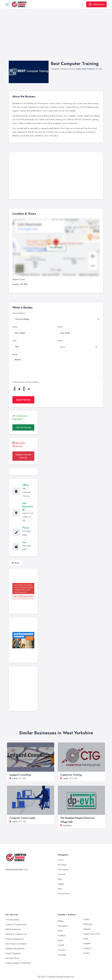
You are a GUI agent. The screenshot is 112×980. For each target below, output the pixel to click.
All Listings (62, 865)
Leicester (87, 943)
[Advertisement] (56, 38)
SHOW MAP (56, 248)
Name (15, 327)
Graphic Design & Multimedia (18, 963)
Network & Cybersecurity (16, 934)
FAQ (60, 889)
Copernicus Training (71, 775)
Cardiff (61, 945)
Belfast (60, 921)
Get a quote (63, 869)
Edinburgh (88, 924)
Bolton (60, 931)
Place (60, 341)
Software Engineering (14, 939)
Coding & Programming (16, 924)
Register (61, 884)
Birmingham (63, 926)
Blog (60, 879)
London (86, 953)
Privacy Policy (64, 894)
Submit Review (23, 400)
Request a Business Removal (23, 456)
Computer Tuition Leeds (22, 818)
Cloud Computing (13, 953)
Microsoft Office (12, 958)
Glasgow (87, 929)
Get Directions (28, 506)
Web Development (13, 929)
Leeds (78, 69)
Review (15, 354)
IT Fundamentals (12, 920)
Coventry (62, 950)
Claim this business (23, 427)
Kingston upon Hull (91, 934)
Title (14, 341)
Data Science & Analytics (16, 944)
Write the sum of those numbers (26, 382)
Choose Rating (19, 313)
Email (60, 327)
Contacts (61, 874)
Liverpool (87, 948)
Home (60, 860)
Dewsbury (67, 825)
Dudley (86, 919)
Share (16, 563)
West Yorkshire (88, 69)
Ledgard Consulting (20, 775)
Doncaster (62, 955)
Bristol (60, 940)
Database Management (15, 949)
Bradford (62, 936)
